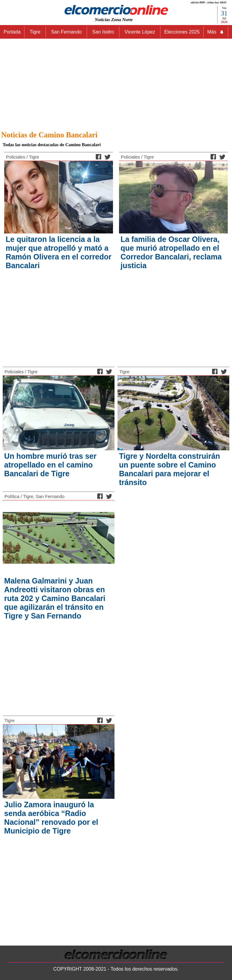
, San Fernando (49, 496)
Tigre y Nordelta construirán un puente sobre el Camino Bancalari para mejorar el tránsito (169, 469)
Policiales (16, 157)
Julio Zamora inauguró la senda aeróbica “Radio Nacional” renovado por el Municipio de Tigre (51, 818)
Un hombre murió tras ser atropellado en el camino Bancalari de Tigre (50, 465)
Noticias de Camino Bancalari (49, 135)
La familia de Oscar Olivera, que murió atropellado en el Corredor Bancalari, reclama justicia (171, 252)
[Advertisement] (116, 83)
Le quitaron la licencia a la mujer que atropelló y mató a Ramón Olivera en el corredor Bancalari (59, 252)
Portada (12, 32)
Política (12, 496)
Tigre (34, 157)
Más (216, 32)
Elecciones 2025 (182, 32)
